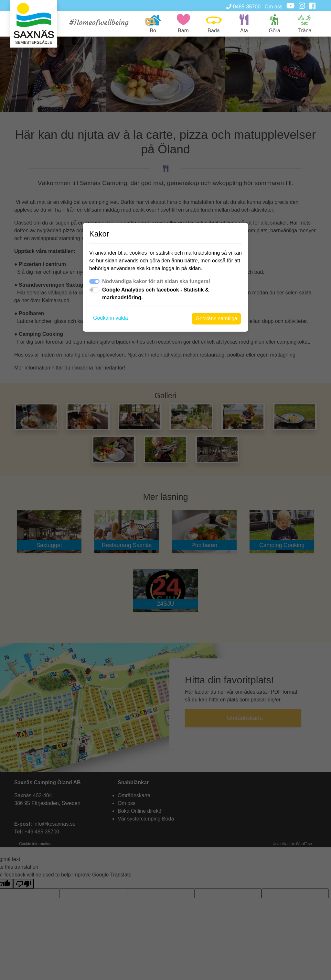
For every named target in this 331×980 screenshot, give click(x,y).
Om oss (274, 7)
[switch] (94, 290)
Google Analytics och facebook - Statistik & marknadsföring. (155, 294)
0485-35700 (243, 7)
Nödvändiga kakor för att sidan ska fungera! (156, 281)
